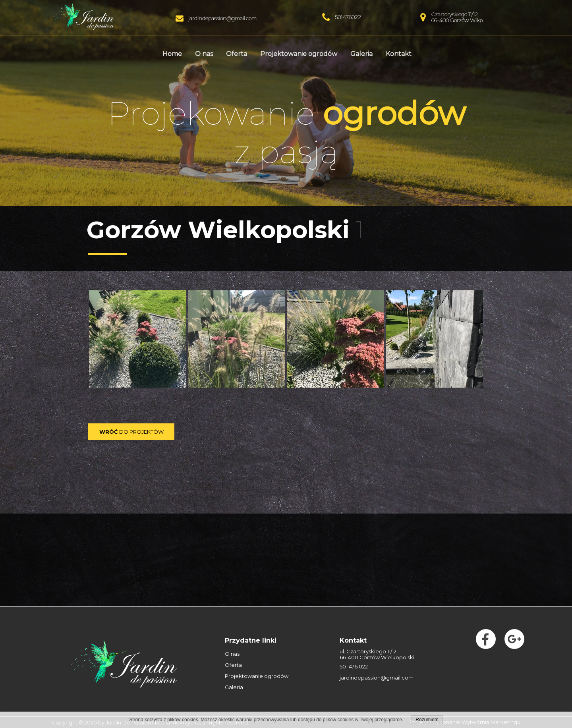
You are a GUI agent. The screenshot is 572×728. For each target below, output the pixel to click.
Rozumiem (427, 720)
